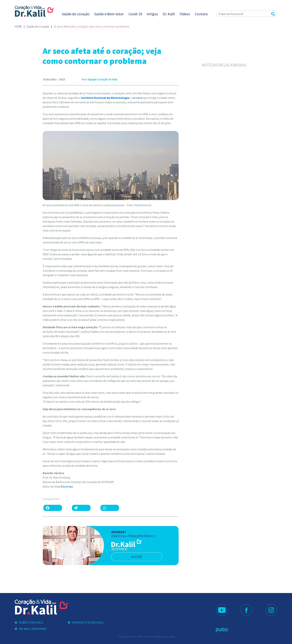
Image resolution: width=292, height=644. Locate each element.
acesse (138, 557)
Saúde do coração (76, 14)
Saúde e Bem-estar (109, 14)
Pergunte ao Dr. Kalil (88, 622)
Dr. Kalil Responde (33, 629)
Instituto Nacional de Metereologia (105, 98)
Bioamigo (67, 486)
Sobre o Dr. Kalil (31, 622)
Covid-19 (135, 14)
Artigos (152, 14)
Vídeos (185, 14)
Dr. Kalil (169, 14)
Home (18, 26)
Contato (201, 14)
